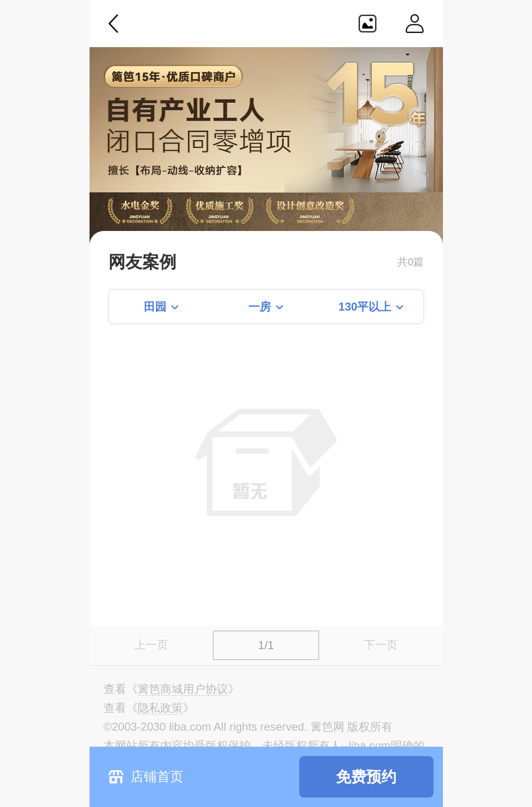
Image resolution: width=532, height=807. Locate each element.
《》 (183, 689)
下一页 (381, 645)
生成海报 (368, 24)
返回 (114, 24)
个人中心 (415, 24)
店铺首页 (157, 777)
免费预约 (366, 777)
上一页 (151, 645)
